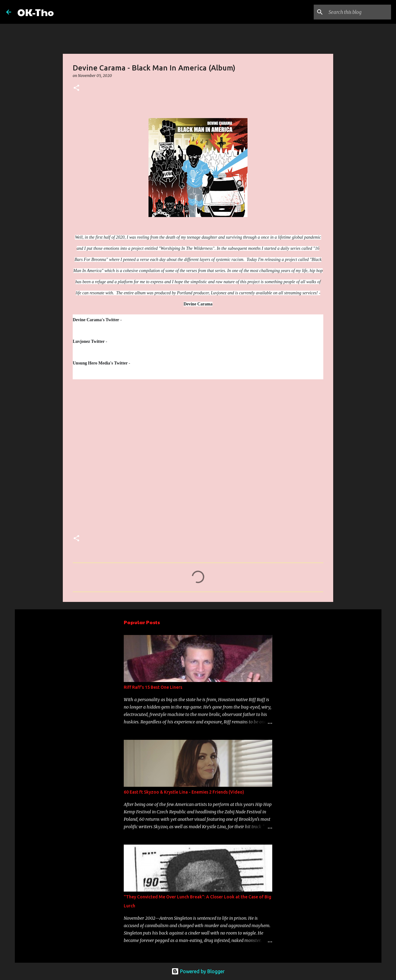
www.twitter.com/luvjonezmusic (141, 341)
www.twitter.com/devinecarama (150, 320)
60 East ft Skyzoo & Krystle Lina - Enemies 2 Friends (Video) (184, 792)
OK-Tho (36, 12)
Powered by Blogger (198, 971)
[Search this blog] (359, 12)
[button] (76, 88)
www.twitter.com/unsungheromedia (169, 363)
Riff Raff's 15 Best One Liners (153, 687)
